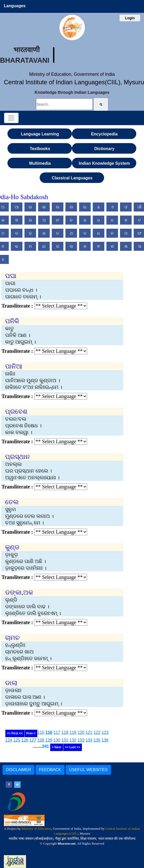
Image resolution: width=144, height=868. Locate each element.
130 (57, 740)
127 (33, 740)
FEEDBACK (50, 770)
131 (65, 740)
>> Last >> (73, 747)
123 (105, 732)
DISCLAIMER (19, 770)
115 (41, 732)
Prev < (31, 733)
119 (73, 732)
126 (25, 740)
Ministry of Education (36, 829)
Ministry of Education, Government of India (72, 74)
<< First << (15, 733)
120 (81, 732)
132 (73, 740)
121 (89, 732)
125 (17, 740)
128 (41, 740)
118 (65, 732)
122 (97, 732)
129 (49, 740)
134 (89, 740)
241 (45, 746)
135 (97, 740)
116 (49, 732)
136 (105, 740)
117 (57, 732)
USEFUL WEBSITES (88, 770)
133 (81, 740)
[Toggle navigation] (11, 118)
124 (9, 740)
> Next (56, 747)
